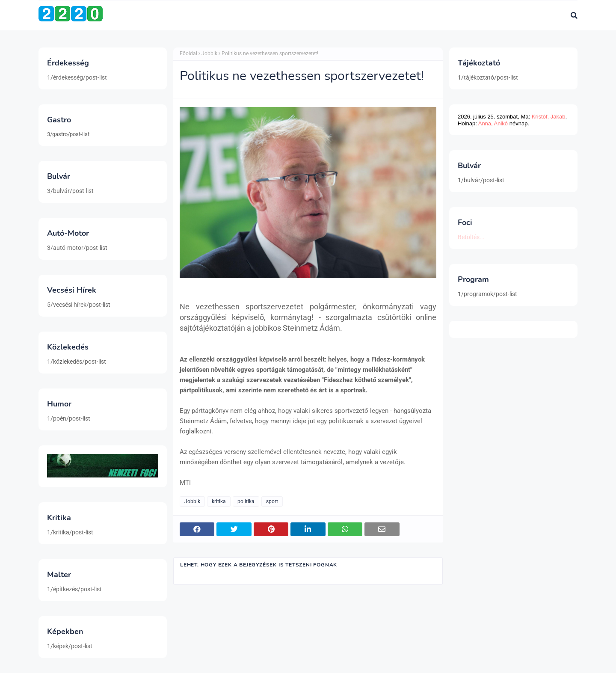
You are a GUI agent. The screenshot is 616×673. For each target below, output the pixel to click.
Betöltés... (471, 237)
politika (246, 501)
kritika (219, 501)
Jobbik (209, 53)
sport (272, 501)
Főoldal (188, 53)
